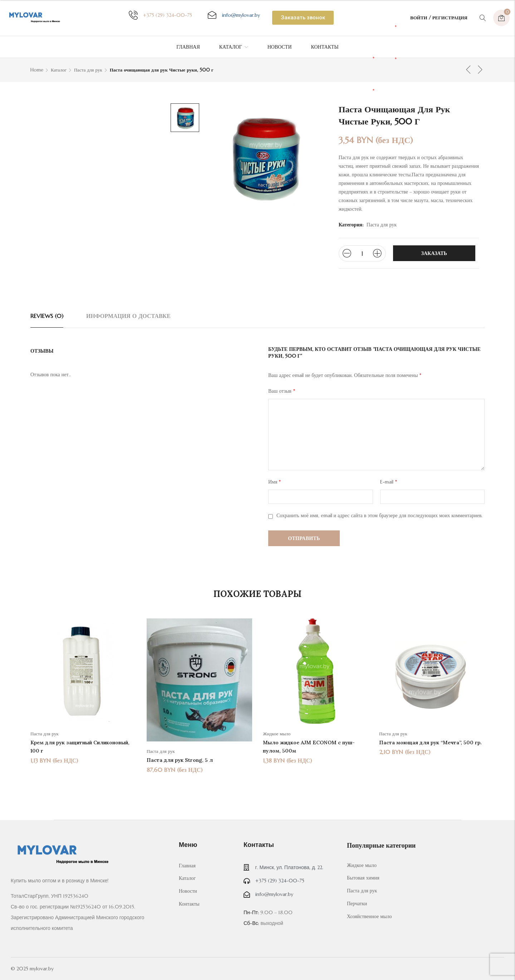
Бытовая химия (363, 878)
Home (37, 70)
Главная (187, 866)
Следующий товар (480, 69)
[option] (83, 691)
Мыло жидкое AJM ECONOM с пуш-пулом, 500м (309, 747)
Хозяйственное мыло (369, 916)
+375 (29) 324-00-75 (168, 15)
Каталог (59, 70)
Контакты (189, 904)
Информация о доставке (128, 316)
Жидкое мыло (277, 734)
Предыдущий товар (469, 69)
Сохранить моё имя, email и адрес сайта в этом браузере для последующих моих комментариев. (379, 515)
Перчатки (357, 903)
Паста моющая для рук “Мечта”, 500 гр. (430, 743)
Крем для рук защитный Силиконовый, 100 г (80, 747)
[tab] (47, 316)
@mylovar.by (241, 15)
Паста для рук (88, 70)
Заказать (434, 253)
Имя (274, 482)
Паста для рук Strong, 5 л (180, 760)
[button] (303, 18)
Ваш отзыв (282, 391)
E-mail (389, 482)
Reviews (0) (47, 316)
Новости (188, 891)
